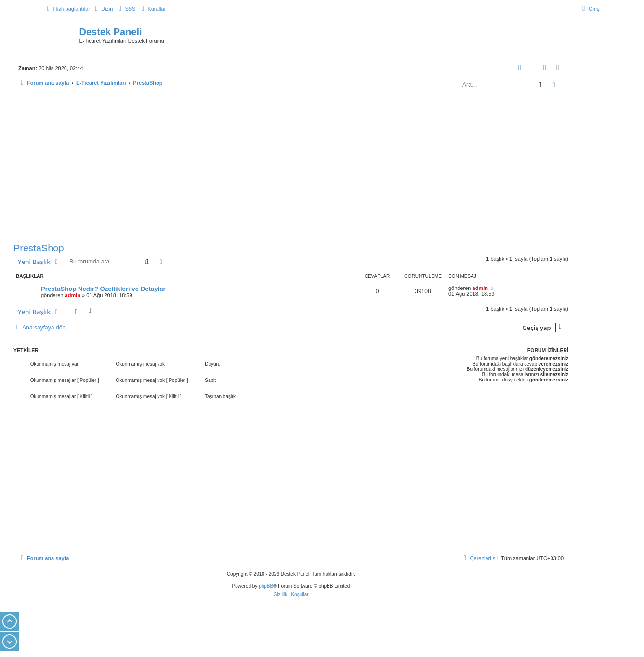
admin (73, 295)
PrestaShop (39, 248)
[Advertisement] (291, 168)
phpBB (266, 586)
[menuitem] (103, 9)
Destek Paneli (111, 32)
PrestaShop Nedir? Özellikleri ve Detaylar (103, 289)
